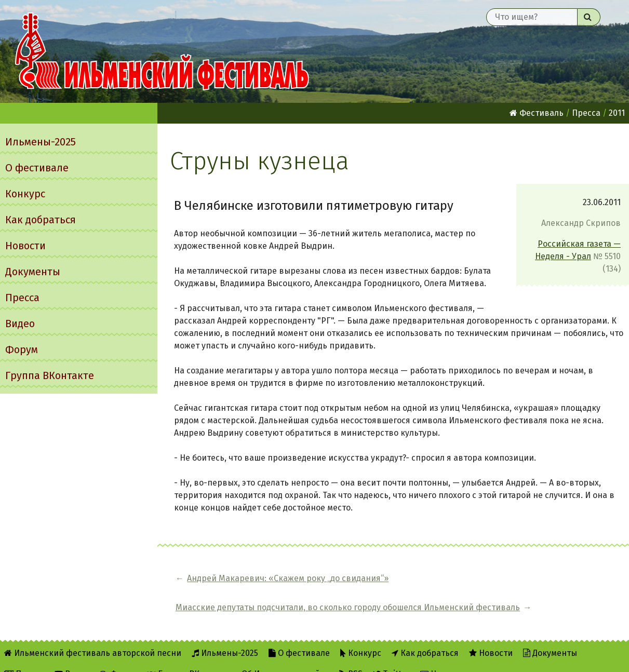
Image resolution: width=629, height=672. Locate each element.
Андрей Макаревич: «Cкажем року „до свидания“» (256, 584)
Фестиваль (537, 113)
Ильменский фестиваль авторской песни (162, 51)
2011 (617, 113)
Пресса (22, 298)
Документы (33, 272)
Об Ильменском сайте (285, 657)
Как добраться (41, 220)
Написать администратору (479, 657)
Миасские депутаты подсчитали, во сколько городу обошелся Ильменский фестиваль (492, 584)
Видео (20, 324)
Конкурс (25, 194)
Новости (25, 246)
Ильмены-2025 (41, 142)
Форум (22, 350)
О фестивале (37, 168)
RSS (351, 657)
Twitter (391, 657)
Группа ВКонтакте (50, 375)
